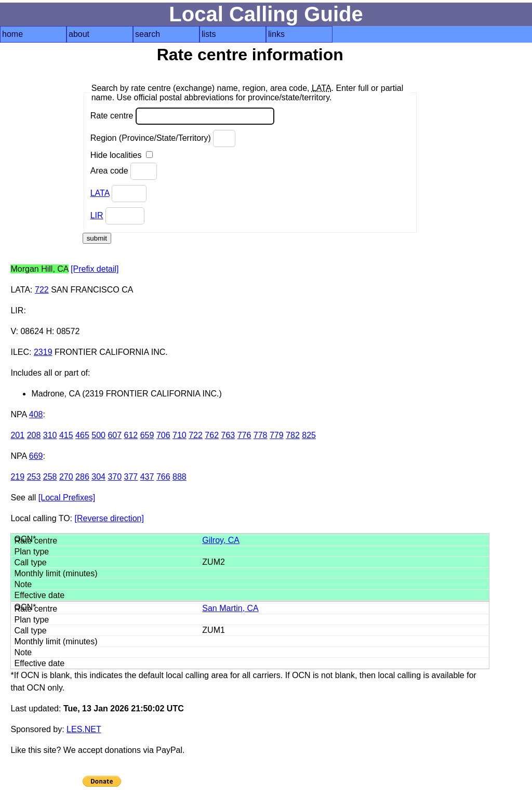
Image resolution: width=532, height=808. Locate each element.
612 (131, 435)
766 (163, 477)
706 (163, 435)
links (276, 34)
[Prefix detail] (95, 269)
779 (277, 435)
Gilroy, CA (221, 540)
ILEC (20, 352)
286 (82, 477)
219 (17, 477)
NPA (18, 414)
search (148, 34)
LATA (100, 193)
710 (179, 435)
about (79, 34)
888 (179, 477)
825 (309, 435)
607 (115, 435)
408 (36, 414)
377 (131, 477)
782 (293, 435)
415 (66, 435)
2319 (43, 352)
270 (66, 477)
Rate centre (182, 116)
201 (17, 435)
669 (36, 456)
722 (42, 290)
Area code (124, 171)
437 (147, 477)
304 (98, 477)
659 (147, 435)
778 (261, 435)
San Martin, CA (230, 608)
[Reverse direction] (109, 518)
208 (34, 435)
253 (34, 477)
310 (50, 435)
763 (228, 435)
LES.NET (84, 729)
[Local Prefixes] (67, 498)
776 (244, 435)
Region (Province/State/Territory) (163, 138)
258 (50, 477)
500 (98, 435)
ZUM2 (214, 562)
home (12, 34)
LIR (97, 215)
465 (82, 435)
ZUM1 (214, 630)
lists (209, 34)
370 (115, 477)
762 (212, 435)
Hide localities (122, 155)
